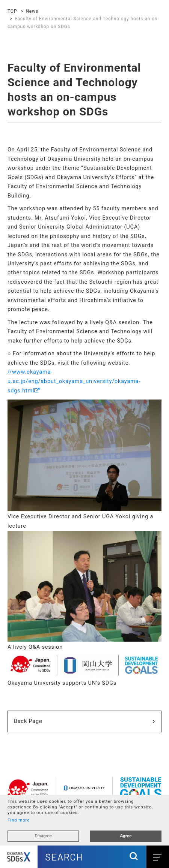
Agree (126, 836)
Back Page (28, 721)
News (32, 11)
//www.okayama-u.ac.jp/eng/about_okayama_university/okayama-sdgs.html (74, 381)
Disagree (43, 836)
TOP (12, 11)
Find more (19, 820)
